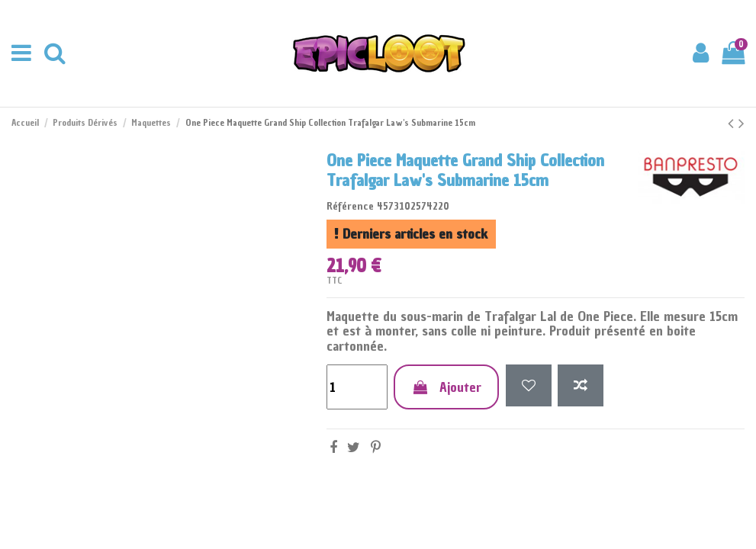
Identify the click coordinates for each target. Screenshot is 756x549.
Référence (350, 206)
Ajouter (446, 387)
